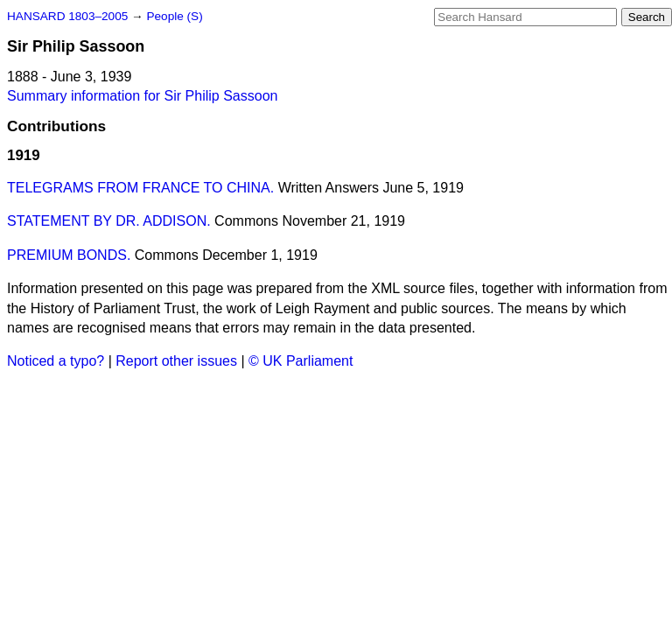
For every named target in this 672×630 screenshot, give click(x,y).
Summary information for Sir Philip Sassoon (142, 96)
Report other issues (176, 361)
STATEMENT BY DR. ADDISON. (109, 221)
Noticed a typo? (56, 361)
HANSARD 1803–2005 (67, 16)
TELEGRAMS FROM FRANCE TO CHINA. (140, 188)
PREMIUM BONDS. (69, 255)
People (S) (174, 16)
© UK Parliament (301, 361)
